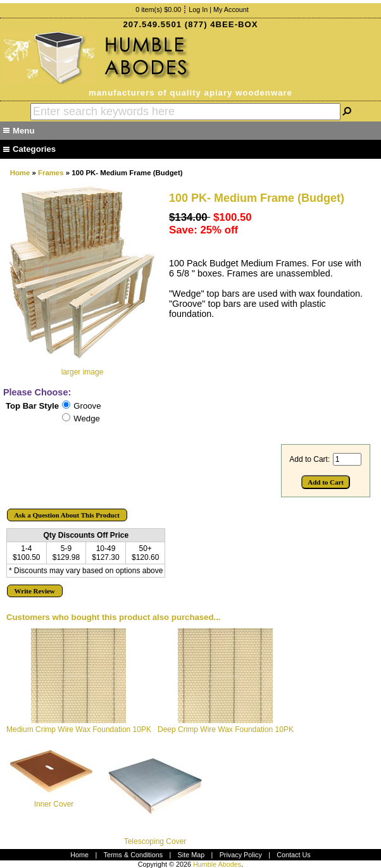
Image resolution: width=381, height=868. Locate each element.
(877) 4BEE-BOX (222, 24)
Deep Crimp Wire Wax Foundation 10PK (226, 729)
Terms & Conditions (134, 855)
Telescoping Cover (155, 841)
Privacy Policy (241, 855)
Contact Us (293, 855)
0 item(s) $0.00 (158, 9)
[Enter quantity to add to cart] (347, 459)
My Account (231, 9)
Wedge (87, 418)
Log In (198, 9)
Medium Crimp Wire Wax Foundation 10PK (79, 729)
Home (20, 173)
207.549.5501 (152, 24)
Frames (51, 173)
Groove (87, 406)
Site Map (191, 855)
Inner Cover (54, 804)
